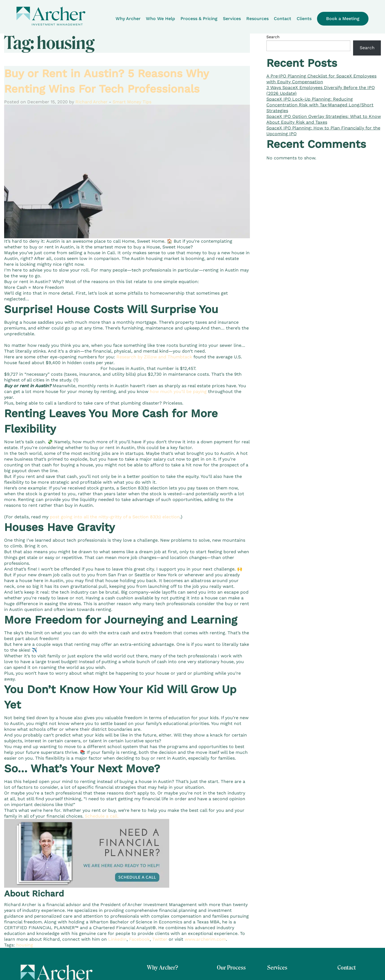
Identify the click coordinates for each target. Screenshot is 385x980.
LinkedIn (117, 939)
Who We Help (160, 19)
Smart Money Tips (132, 102)
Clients (304, 19)
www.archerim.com (205, 939)
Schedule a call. (102, 816)
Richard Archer (92, 102)
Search (273, 37)
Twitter (160, 939)
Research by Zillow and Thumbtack (154, 357)
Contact (282, 19)
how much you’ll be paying (178, 391)
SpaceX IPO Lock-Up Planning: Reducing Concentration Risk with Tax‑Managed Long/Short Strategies (320, 105)
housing (25, 945)
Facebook (139, 939)
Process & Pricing (199, 19)
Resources (257, 19)
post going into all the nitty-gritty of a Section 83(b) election (115, 517)
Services (232, 19)
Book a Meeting (343, 19)
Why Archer (128, 19)
